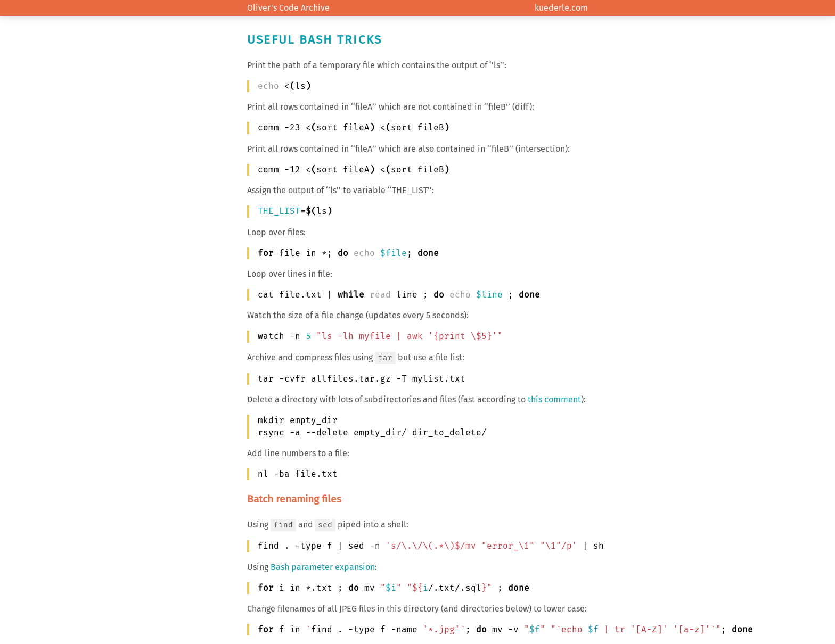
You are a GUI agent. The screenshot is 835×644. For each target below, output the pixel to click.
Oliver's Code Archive (288, 8)
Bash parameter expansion (323, 567)
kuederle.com (561, 8)
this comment (554, 399)
